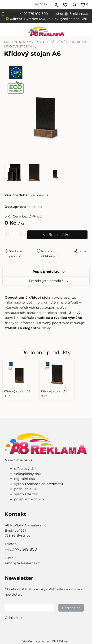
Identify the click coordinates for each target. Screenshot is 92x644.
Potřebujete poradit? (46, 281)
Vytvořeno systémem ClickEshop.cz (46, 641)
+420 (10, 549)
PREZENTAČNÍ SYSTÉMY (23, 42)
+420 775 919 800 (34, 14)
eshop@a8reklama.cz (72, 14)
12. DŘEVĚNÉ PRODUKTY (65, 42)
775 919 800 (26, 549)
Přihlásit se (71, 608)
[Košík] (84, 5)
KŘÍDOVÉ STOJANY (19, 46)
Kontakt (12, 14)
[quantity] (14, 234)
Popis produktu (46, 272)
